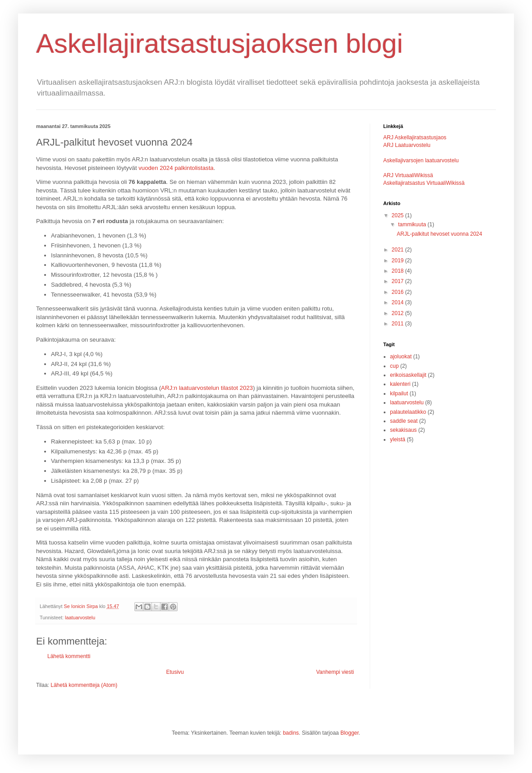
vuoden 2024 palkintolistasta (176, 168)
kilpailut (399, 393)
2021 (399, 250)
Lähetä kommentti (69, 656)
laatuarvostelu (80, 617)
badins (291, 733)
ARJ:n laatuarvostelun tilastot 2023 (207, 388)
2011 (399, 324)
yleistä (398, 439)
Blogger (350, 733)
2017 (399, 281)
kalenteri (400, 384)
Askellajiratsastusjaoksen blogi (220, 43)
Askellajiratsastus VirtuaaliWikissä (424, 183)
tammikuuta (413, 224)
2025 (399, 215)
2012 (399, 313)
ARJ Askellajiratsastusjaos (415, 137)
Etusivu (175, 672)
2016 (399, 292)
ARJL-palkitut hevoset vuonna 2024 (439, 234)
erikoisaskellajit (408, 375)
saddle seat (404, 421)
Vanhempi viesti (335, 672)
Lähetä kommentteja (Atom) (84, 685)
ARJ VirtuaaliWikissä (408, 175)
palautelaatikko (408, 412)
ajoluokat (401, 357)
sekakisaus (403, 430)
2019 (399, 261)
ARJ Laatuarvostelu (407, 145)
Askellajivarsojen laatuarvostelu (421, 160)
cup (394, 366)
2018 (399, 271)
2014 (399, 302)
